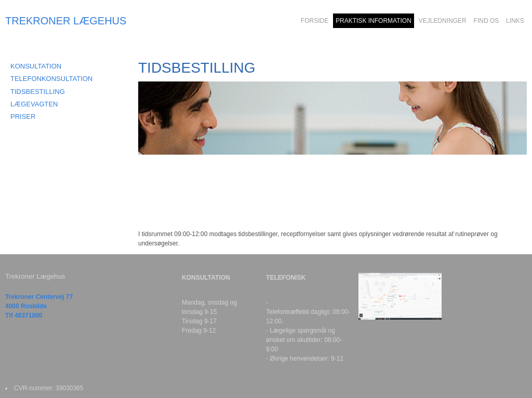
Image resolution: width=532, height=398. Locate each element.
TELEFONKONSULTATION (51, 79)
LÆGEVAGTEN (34, 104)
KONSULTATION (36, 66)
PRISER (23, 116)
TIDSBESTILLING (38, 92)
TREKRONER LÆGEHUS (66, 21)
